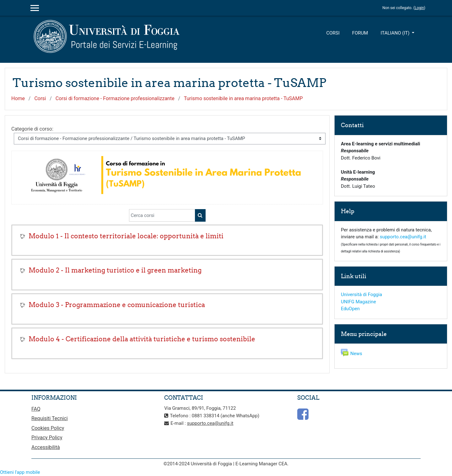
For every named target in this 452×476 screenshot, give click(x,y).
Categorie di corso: (32, 129)
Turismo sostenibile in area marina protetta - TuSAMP (243, 98)
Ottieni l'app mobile (20, 472)
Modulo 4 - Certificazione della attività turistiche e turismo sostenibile (142, 339)
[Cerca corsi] (162, 215)
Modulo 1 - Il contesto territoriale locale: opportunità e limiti (126, 236)
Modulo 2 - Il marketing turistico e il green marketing (115, 270)
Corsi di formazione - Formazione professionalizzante (115, 98)
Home (18, 98)
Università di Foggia (361, 295)
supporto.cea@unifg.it (403, 237)
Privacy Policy (47, 438)
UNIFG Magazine (358, 302)
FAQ (36, 409)
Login (419, 8)
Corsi (333, 33)
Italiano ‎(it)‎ (395, 33)
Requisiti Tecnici (50, 418)
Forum (360, 33)
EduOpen (350, 309)
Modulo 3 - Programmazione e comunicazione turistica (117, 305)
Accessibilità (46, 447)
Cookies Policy (48, 428)
